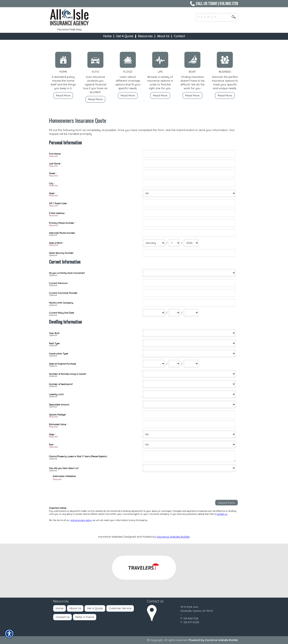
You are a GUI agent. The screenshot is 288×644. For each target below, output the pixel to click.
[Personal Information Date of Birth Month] (154, 243)
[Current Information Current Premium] (189, 283)
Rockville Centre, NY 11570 (197, 611)
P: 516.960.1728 (189, 618)
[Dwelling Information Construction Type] (189, 353)
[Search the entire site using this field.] (214, 16)
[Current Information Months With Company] (189, 303)
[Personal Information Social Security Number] (189, 253)
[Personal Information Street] (189, 173)
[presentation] (83, 489)
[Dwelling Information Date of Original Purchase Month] (154, 364)
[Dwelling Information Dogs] (189, 434)
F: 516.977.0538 (190, 622)
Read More (63, 95)
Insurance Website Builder (173, 537)
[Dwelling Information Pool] (189, 444)
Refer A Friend (85, 617)
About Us (75, 608)
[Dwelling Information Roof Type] (189, 343)
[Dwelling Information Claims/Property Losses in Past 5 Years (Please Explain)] (189, 456)
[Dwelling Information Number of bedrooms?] (189, 384)
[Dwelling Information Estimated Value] (189, 424)
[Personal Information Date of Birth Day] (174, 243)
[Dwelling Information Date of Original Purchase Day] (174, 364)
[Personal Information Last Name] (189, 163)
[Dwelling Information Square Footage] (189, 414)
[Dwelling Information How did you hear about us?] (189, 468)
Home (59, 608)
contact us (222, 514)
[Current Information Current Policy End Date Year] (191, 313)
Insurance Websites (110, 537)
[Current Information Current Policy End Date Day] (174, 313)
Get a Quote (95, 608)
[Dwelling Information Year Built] (189, 333)
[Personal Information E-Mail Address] (189, 213)
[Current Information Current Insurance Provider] (189, 293)
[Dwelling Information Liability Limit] (189, 394)
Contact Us (62, 617)
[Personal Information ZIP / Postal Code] (189, 203)
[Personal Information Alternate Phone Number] (189, 233)
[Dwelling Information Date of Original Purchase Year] (191, 364)
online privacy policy (81, 520)
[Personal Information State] (189, 193)
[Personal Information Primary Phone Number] (189, 223)
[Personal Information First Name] (189, 154)
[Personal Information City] (189, 183)
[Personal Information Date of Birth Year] (191, 243)
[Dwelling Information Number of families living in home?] (189, 374)
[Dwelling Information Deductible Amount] (189, 404)
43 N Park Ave (189, 607)
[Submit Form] (226, 503)
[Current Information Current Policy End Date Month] (154, 313)
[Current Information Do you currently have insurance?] (189, 273)
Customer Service (120, 608)
